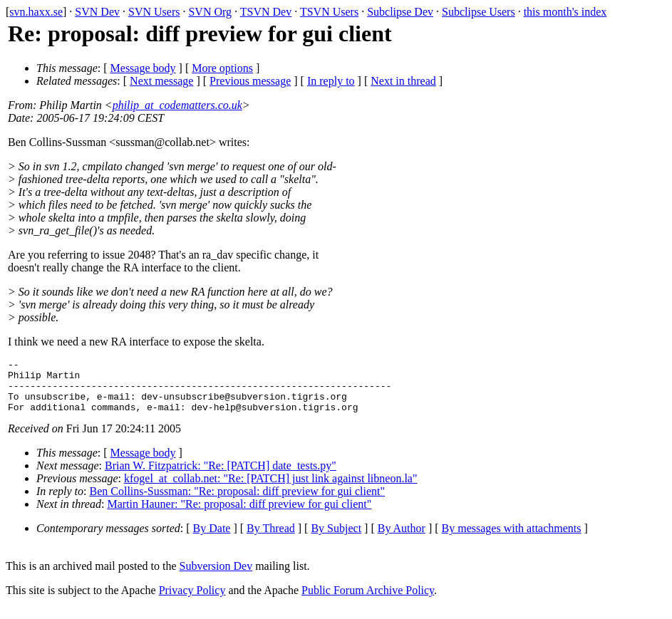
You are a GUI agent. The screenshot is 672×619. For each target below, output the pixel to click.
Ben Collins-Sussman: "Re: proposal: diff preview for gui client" (238, 502)
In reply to (331, 81)
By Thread (271, 539)
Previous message (250, 81)
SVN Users (154, 12)
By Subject (336, 539)
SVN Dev (97, 12)
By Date (212, 539)
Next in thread (403, 81)
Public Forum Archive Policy (368, 601)
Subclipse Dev (400, 12)
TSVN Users (329, 12)
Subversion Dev (216, 577)
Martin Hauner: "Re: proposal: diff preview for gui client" (239, 515)
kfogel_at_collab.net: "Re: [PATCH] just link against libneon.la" (271, 489)
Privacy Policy (192, 601)
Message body (143, 68)
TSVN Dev (266, 12)
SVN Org (210, 12)
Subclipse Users (479, 12)
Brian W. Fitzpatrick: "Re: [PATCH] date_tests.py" (221, 476)
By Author (402, 539)
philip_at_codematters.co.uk (177, 105)
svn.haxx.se (36, 12)
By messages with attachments (512, 539)
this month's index (565, 12)
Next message (161, 81)
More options (222, 68)
